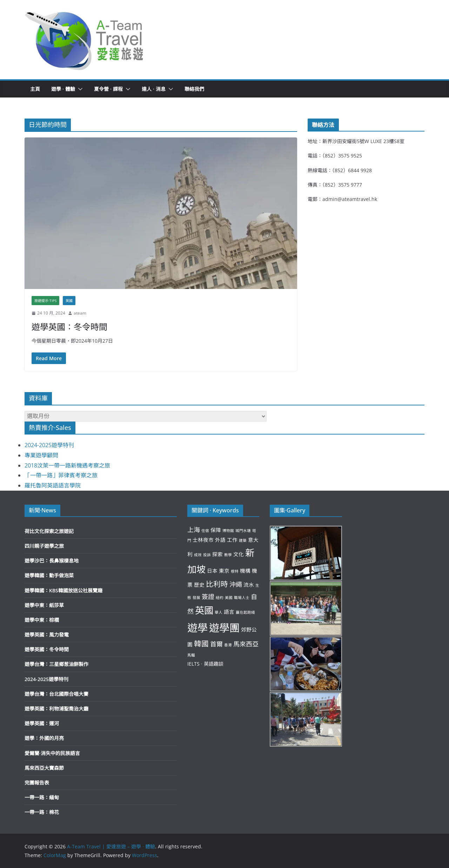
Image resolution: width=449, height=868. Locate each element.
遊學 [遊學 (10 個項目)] (197, 628)
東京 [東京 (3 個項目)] (224, 571)
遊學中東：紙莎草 (44, 605)
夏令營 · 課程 (108, 89)
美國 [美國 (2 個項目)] (229, 598)
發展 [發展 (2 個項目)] (196, 598)
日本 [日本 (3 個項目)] (212, 571)
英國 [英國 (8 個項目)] (204, 610)
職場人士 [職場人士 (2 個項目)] (242, 598)
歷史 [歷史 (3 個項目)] (199, 585)
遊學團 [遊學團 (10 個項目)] (224, 628)
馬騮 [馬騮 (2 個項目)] (191, 655)
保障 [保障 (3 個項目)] (216, 530)
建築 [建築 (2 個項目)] (243, 540)
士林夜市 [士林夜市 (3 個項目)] (203, 540)
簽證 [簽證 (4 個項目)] (208, 597)
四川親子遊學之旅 (44, 546)
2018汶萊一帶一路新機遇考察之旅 (67, 465)
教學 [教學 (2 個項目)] (228, 555)
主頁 (35, 89)
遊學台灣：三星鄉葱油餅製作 (56, 664)
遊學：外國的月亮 (44, 738)
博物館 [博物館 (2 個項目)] (228, 531)
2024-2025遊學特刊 (49, 445)
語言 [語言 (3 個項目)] (229, 612)
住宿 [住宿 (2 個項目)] (205, 531)
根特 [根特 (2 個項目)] (235, 571)
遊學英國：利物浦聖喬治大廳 (56, 709)
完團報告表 (37, 783)
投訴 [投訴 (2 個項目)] (207, 555)
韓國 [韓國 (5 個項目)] (201, 644)
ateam (80, 313)
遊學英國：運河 (42, 723)
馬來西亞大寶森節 (44, 768)
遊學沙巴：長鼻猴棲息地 (52, 561)
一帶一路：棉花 (42, 812)
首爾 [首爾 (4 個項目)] (216, 644)
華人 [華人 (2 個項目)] (219, 612)
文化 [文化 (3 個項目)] (239, 554)
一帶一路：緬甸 (42, 797)
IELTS (193, 664)
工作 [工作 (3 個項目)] (232, 540)
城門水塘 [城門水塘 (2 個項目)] (243, 531)
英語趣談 (214, 664)
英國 (69, 301)
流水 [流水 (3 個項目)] (249, 585)
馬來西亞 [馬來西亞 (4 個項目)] (246, 644)
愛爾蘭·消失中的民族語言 (52, 753)
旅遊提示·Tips (45, 301)
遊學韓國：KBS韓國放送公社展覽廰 (63, 590)
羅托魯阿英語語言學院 (53, 485)
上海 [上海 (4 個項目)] (194, 530)
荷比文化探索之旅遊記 (49, 531)
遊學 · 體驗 (63, 89)
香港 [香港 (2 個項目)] (228, 645)
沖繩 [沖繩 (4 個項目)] (236, 584)
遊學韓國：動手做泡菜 (49, 575)
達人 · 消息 (154, 89)
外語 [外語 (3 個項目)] (220, 540)
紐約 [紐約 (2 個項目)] (220, 598)
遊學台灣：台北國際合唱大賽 (56, 694)
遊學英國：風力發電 (47, 635)
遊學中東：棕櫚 (42, 620)
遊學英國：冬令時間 (69, 327)
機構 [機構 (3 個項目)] (245, 571)
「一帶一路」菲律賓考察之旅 (61, 475)
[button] (85, 40)
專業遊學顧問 (41, 455)
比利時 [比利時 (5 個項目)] (217, 584)
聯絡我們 (194, 89)
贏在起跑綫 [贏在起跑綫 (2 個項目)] (245, 612)
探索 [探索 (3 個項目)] (217, 554)
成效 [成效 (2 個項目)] (198, 555)
